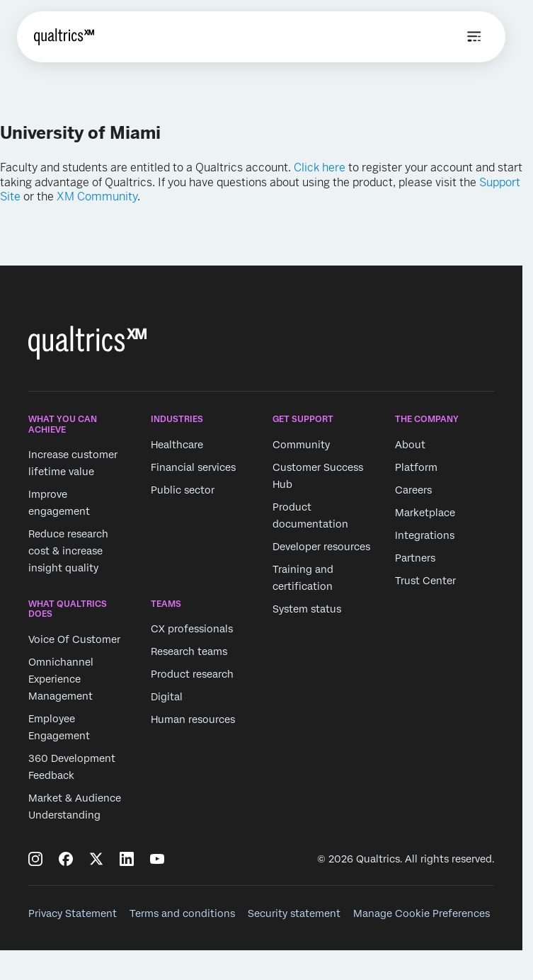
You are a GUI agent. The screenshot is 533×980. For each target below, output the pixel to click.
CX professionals (192, 629)
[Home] (64, 37)
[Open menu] (474, 37)
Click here (320, 167)
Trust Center (425, 581)
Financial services (193, 467)
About (410, 445)
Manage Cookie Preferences (422, 913)
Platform (416, 467)
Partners (415, 558)
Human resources (193, 720)
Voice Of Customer (74, 639)
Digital (167, 697)
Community (301, 445)
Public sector (183, 490)
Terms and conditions (182, 913)
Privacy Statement (73, 913)
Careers (413, 490)
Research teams (189, 652)
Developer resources (321, 547)
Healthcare (177, 445)
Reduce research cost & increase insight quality (68, 551)
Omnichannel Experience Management (61, 679)
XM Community (97, 196)
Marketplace (425, 513)
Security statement (294, 913)
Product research (192, 675)
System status (307, 609)
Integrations (425, 535)
